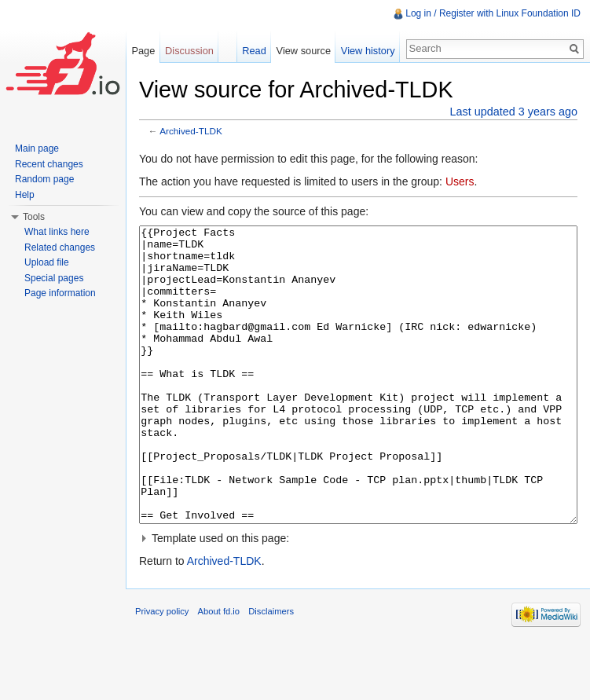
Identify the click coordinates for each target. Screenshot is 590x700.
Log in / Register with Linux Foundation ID (493, 13)
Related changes (60, 247)
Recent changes (49, 164)
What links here (57, 232)
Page (143, 51)
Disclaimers (271, 670)
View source (304, 51)
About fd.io (219, 670)
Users (460, 181)
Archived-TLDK (191, 131)
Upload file (47, 262)
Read (254, 51)
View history (368, 51)
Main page (37, 148)
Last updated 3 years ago (514, 112)
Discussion (189, 51)
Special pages (54, 278)
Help (25, 195)
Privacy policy (162, 670)
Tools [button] (34, 217)
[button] (358, 597)
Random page (44, 179)
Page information (60, 293)
